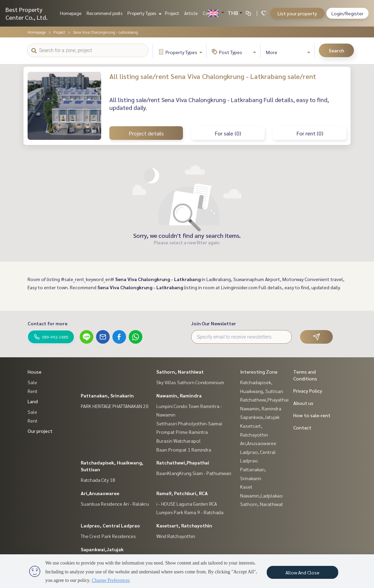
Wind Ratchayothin (176, 536)
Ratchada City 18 (98, 480)
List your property (297, 13)
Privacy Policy (308, 391)
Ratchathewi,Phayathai (183, 462)
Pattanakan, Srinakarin (107, 395)
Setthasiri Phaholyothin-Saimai (189, 423)
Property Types (144, 13)
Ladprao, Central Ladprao (110, 525)
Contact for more (48, 323)
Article (191, 13)
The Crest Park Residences (108, 536)
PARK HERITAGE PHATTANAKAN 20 (115, 406)
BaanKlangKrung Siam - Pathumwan (194, 473)
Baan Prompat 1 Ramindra (184, 450)
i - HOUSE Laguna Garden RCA (187, 504)
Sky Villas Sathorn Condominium (190, 382)
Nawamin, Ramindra (179, 395)
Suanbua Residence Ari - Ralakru (115, 504)
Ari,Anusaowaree (100, 493)
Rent (33, 391)
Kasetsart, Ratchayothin (184, 525)
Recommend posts (104, 13)
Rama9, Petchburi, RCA (182, 493)
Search (336, 50)
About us (303, 403)
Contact (211, 13)
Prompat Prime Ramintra (182, 432)
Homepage (71, 13)
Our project (40, 431)
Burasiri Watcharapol (178, 441)
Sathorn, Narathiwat (180, 372)
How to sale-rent (312, 415)
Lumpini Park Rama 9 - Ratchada (190, 512)
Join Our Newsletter (214, 323)
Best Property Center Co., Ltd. (27, 13)
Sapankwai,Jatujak (102, 549)
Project (172, 13)
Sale (32, 382)
